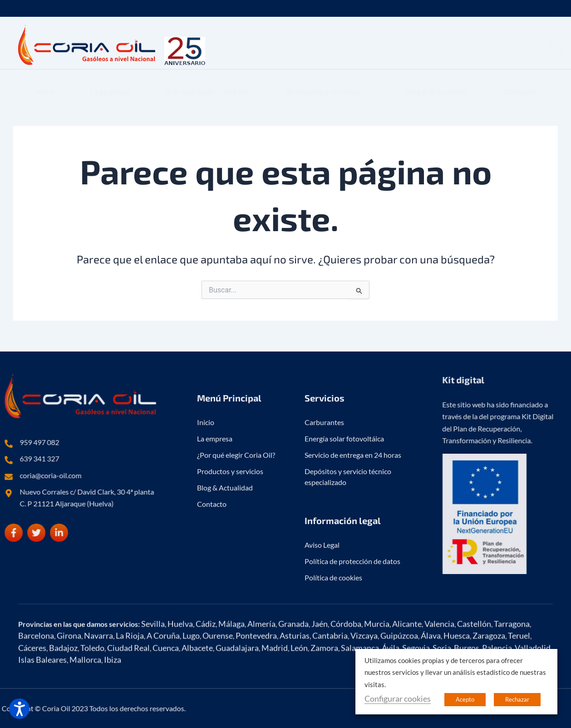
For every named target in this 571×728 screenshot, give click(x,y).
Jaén (320, 677)
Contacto (519, 84)
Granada (293, 677)
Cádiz (206, 677)
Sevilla (153, 677)
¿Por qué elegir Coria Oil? (208, 84)
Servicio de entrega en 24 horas (353, 594)
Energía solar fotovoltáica (344, 577)
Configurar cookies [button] (398, 698)
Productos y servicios (329, 84)
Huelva (180, 677)
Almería (261, 677)
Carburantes (324, 561)
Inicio (46, 84)
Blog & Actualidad (436, 84)
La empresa (110, 84)
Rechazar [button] (517, 699)
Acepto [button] (465, 699)
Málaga (231, 677)
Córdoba (346, 677)
